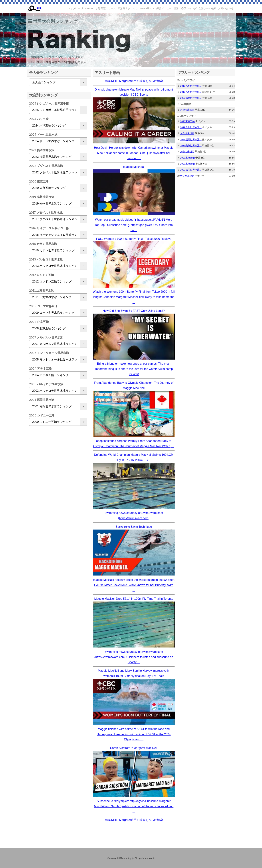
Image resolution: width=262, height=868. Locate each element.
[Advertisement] (57, 486)
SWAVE (89, 8)
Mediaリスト (147, 8)
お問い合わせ (226, 8)
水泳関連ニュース (106, 8)
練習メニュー (164, 8)
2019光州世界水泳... (191, 86)
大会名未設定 (187, 110)
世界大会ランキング (185, 8)
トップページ (75, 8)
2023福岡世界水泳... (191, 98)
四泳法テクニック (128, 8)
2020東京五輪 (187, 121)
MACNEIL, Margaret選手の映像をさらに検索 (134, 81)
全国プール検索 (207, 8)
